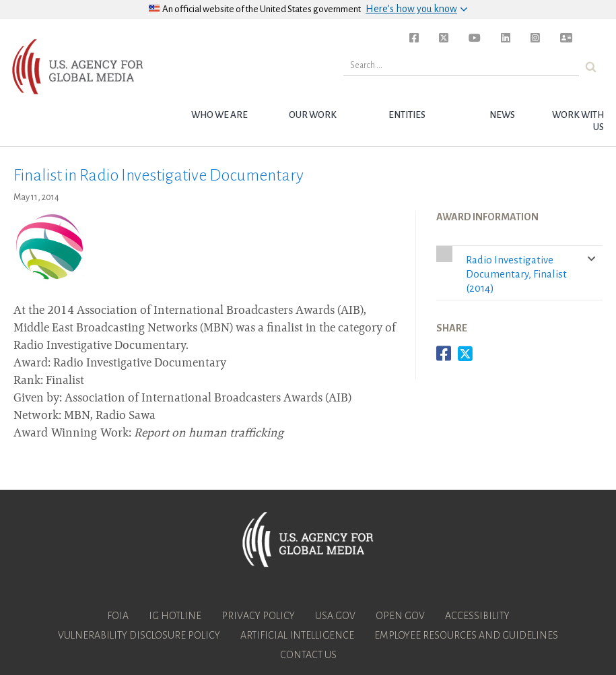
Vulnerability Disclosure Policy (139, 635)
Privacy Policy (258, 616)
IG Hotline (175, 616)
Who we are (219, 115)
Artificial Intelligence (297, 635)
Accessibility (477, 616)
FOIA (118, 616)
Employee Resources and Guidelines (466, 635)
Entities (407, 115)
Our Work (313, 115)
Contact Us (308, 655)
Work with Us (578, 121)
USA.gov (335, 616)
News (502, 115)
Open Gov (400, 616)
